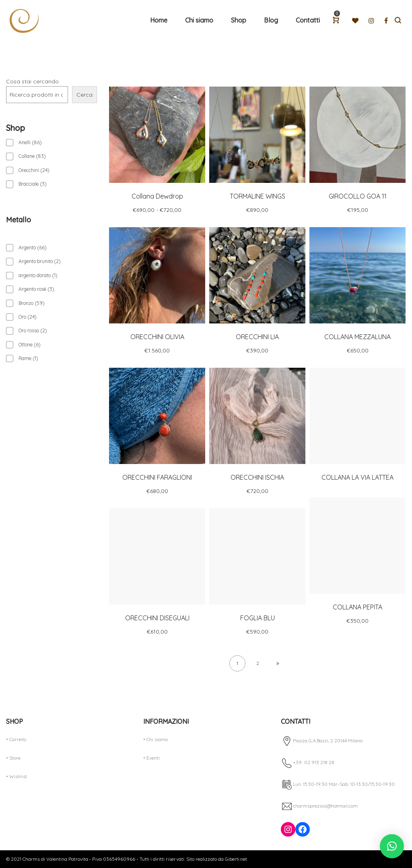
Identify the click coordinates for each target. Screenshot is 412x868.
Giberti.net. (236, 859)
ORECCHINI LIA (257, 337)
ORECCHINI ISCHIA (257, 477)
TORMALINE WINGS (257, 196)
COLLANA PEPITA (357, 607)
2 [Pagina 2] (258, 663)
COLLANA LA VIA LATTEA (357, 477)
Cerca (84, 95)
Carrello (18, 739)
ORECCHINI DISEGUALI (157, 618)
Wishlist (18, 776)
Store (15, 758)
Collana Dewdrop (157, 196)
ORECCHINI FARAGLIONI (157, 477)
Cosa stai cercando (32, 81)
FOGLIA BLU (257, 618)
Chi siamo (157, 739)
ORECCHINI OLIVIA (157, 337)
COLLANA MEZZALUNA (357, 337)
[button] (392, 846)
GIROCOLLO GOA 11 (358, 196)
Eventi (153, 758)
